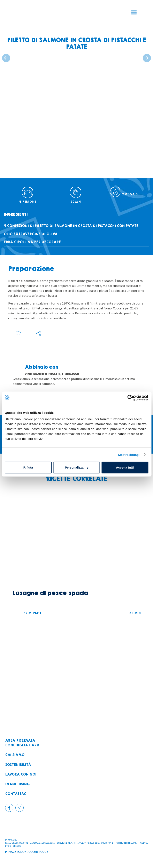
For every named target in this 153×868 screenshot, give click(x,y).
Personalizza (77, 467)
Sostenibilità (18, 765)
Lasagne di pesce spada (50, 593)
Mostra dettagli (129, 455)
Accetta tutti (125, 467)
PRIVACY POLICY (16, 852)
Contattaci (16, 794)
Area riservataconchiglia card (22, 743)
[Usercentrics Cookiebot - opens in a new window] (130, 398)
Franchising (17, 784)
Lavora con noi (21, 775)
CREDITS (17, 846)
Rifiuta (28, 467)
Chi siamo (15, 755)
